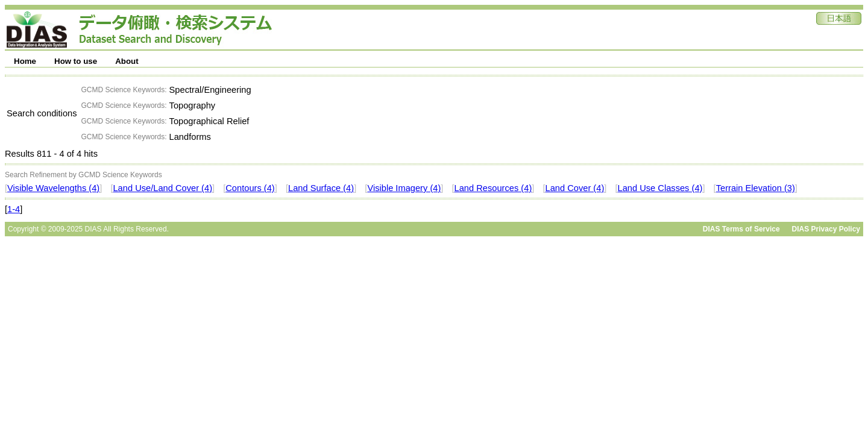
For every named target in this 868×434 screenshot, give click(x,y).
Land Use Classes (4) (660, 188)
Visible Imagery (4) (404, 188)
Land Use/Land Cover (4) (162, 188)
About (127, 61)
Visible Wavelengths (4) (53, 188)
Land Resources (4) (493, 188)
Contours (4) (250, 188)
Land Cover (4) (575, 188)
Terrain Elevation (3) (756, 188)
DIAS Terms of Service (741, 229)
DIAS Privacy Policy (826, 229)
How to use (76, 61)
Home (25, 61)
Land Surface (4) (321, 188)
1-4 (14, 209)
